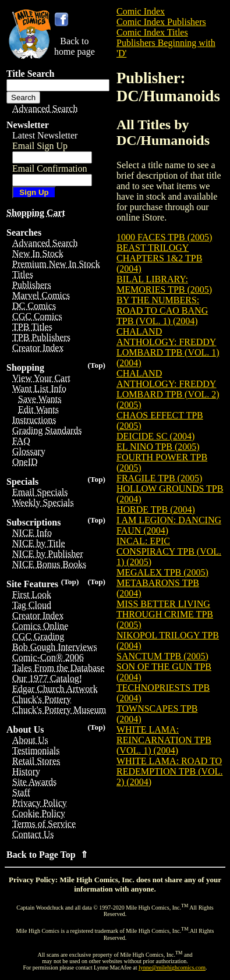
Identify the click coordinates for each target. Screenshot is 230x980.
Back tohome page (75, 46)
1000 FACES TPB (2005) (164, 237)
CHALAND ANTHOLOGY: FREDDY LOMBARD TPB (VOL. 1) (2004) (168, 347)
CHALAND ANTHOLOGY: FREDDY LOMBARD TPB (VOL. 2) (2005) (168, 389)
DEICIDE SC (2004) (155, 436)
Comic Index (141, 11)
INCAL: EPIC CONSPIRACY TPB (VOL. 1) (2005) (169, 551)
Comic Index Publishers (161, 22)
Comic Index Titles (152, 32)
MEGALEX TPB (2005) (162, 572)
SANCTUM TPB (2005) (162, 656)
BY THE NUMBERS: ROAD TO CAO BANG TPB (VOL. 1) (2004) (162, 310)
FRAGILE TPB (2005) (159, 478)
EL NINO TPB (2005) (158, 447)
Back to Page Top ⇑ (47, 855)
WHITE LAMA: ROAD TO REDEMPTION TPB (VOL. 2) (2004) (169, 771)
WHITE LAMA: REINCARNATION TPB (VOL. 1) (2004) (164, 740)
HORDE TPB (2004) (156, 509)
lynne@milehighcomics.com (172, 967)
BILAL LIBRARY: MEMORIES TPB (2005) (164, 284)
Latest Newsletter (45, 135)
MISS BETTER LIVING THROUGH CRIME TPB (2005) (165, 614)
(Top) (96, 365)
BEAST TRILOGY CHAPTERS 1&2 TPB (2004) (159, 258)
